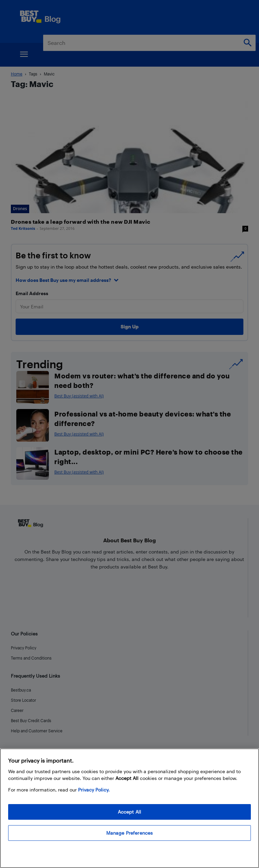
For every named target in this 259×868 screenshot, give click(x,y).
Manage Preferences (130, 833)
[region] (129, 808)
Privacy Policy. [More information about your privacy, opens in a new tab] (94, 790)
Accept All (129, 812)
